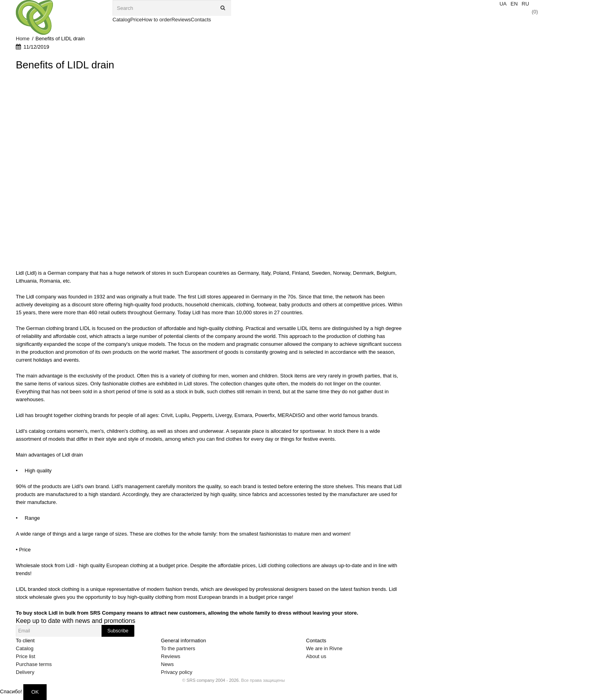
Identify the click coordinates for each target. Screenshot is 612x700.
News (167, 664)
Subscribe (118, 631)
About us (316, 656)
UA (503, 4)
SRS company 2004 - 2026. (213, 680)
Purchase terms (34, 664)
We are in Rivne (324, 648)
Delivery (25, 672)
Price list (25, 656)
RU (525, 4)
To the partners (178, 648)
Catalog (25, 648)
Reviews (170, 656)
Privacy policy (176, 672)
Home (23, 39)
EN (514, 4)
